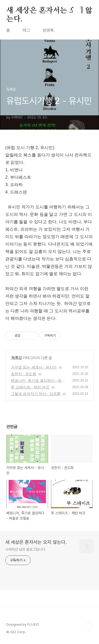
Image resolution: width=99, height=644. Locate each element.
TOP (88, 627)
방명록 (48, 30)
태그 (26, 30)
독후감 (16, 358)
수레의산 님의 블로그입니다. (26, 549)
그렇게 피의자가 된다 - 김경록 (36, 394)
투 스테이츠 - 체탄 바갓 (30, 387)
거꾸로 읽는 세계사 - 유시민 (34, 367)
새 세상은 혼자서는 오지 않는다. (49, 11)
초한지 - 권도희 (23, 374)
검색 (77, 11)
